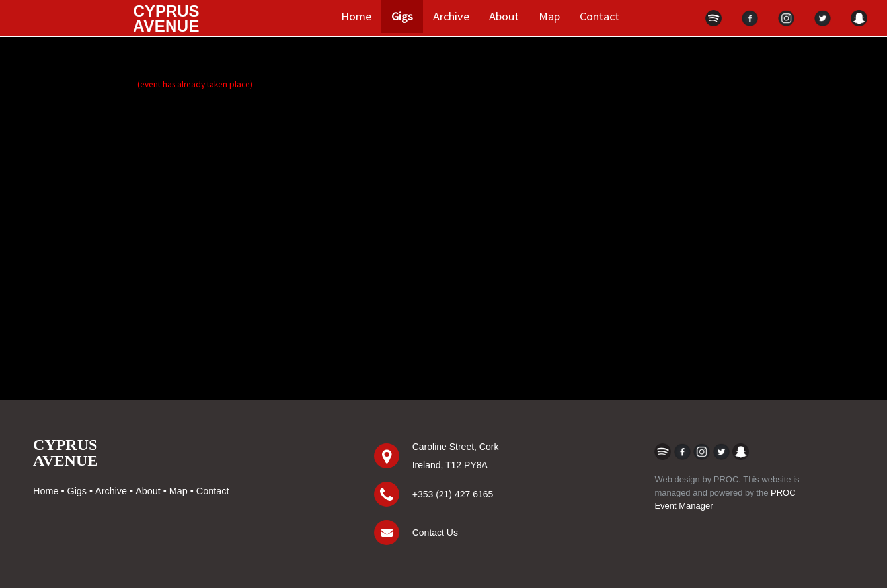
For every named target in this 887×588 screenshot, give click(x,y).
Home (356, 16)
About (504, 16)
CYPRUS (166, 18)
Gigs (402, 16)
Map (549, 16)
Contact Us (435, 533)
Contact (599, 16)
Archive (451, 16)
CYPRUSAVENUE (65, 453)
